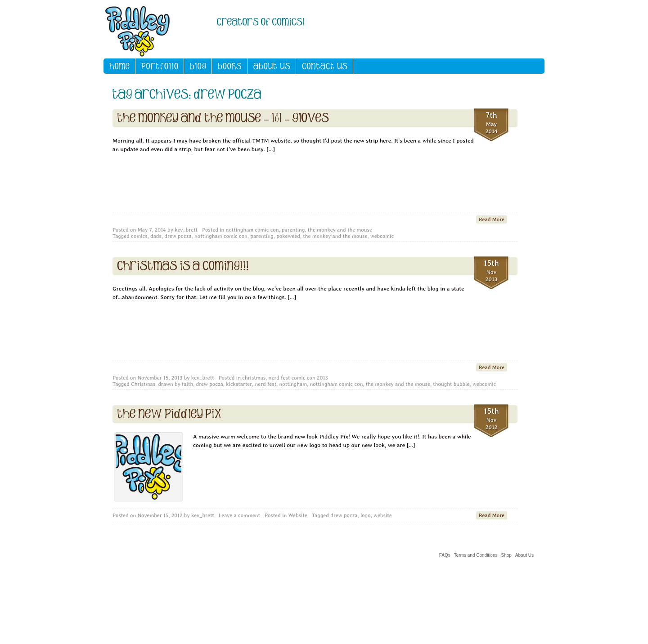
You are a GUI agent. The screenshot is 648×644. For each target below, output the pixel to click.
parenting (293, 230)
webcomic (382, 236)
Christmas (143, 384)
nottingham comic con (252, 230)
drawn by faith (175, 384)
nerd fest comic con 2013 (298, 378)
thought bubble (451, 384)
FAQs (445, 555)
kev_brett (186, 230)
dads (156, 236)
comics (139, 236)
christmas (254, 378)
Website (298, 515)
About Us (524, 555)
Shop (506, 555)
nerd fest (265, 384)
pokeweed (288, 236)
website (383, 515)
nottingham (293, 384)
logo (366, 515)
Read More (492, 219)
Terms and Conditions (476, 555)
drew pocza (178, 236)
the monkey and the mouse (340, 230)
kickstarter (239, 384)
